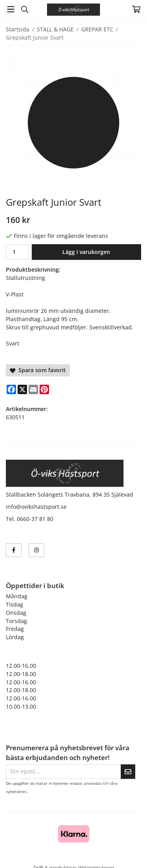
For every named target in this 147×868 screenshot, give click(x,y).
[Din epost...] (63, 772)
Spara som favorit (38, 370)
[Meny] (11, 9)
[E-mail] (33, 389)
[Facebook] (11, 389)
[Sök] (24, 9)
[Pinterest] (44, 389)
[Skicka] (128, 772)
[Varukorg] (136, 9)
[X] (22, 389)
